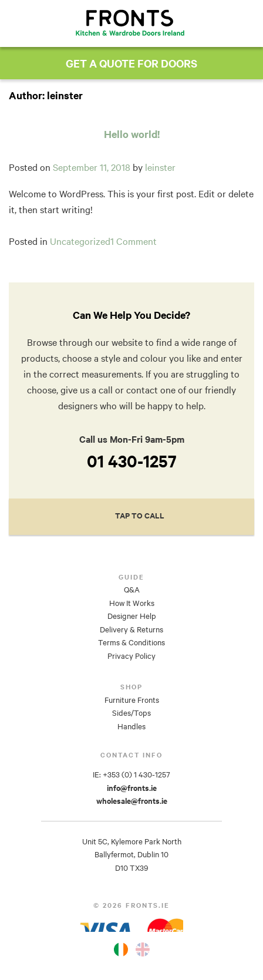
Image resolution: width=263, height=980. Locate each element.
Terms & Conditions (131, 642)
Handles (131, 726)
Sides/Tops (131, 713)
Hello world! (132, 134)
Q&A (132, 590)
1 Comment (134, 241)
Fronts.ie (130, 23)
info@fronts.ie (132, 788)
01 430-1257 (132, 461)
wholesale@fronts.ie (132, 801)
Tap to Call (140, 516)
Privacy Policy (131, 656)
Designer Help (132, 616)
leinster (160, 167)
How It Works (132, 603)
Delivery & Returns (131, 629)
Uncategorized (80, 241)
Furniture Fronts (132, 700)
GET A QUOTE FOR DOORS (131, 63)
